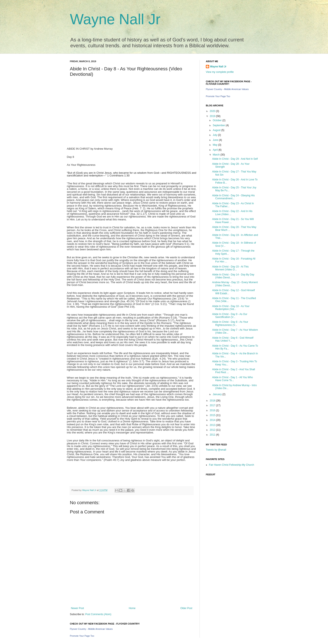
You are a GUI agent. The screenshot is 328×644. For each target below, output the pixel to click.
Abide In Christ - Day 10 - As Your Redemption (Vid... (231, 308)
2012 (213, 430)
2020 (213, 111)
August (217, 130)
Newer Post (77, 608)
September (219, 125)
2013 (213, 425)
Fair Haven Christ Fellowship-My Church (231, 465)
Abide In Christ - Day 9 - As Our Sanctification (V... (230, 316)
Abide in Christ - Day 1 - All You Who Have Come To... (233, 379)
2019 (213, 116)
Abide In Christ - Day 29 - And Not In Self (235, 159)
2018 (213, 401)
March (217, 155)
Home (132, 608)
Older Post (186, 608)
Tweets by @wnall (216, 450)
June (216, 140)
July (215, 135)
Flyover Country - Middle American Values (91, 629)
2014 (213, 420)
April (216, 150)
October (218, 120)
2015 (213, 415)
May (215, 145)
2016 (213, 410)
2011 (213, 435)
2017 (213, 405)
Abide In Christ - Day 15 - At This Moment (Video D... (230, 268)
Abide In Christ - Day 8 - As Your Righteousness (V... (230, 323)
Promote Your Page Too (82, 636)
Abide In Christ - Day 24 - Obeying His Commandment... (233, 197)
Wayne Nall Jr (115, 19)
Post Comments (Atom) (98, 614)
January (218, 394)
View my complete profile (220, 72)
